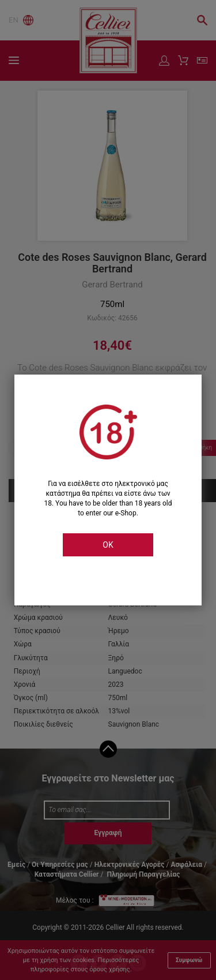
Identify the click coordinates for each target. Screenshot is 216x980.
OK (108, 545)
